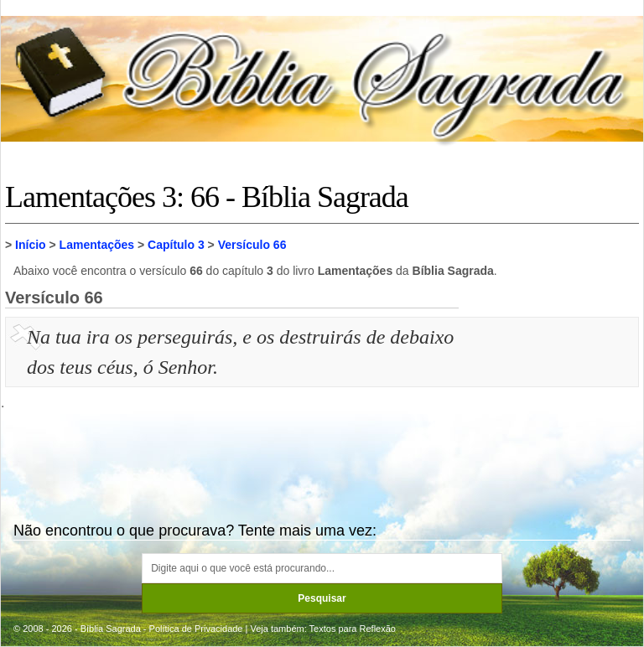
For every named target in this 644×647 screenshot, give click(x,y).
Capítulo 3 (176, 245)
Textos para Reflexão (353, 629)
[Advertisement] (551, 406)
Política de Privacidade (196, 629)
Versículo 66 (252, 245)
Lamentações (97, 245)
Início (31, 245)
